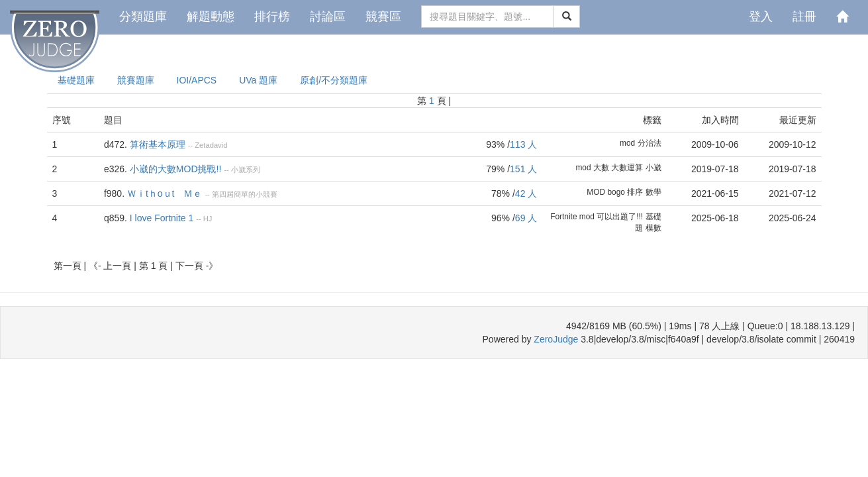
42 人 (526, 193)
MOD (596, 192)
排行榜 (272, 17)
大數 (601, 168)
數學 (653, 192)
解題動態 (211, 17)
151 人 (523, 169)
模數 (653, 228)
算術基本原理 (158, 144)
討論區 (328, 17)
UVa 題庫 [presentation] (258, 80)
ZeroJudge (556, 339)
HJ (208, 219)
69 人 (526, 218)
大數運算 (627, 168)
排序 (635, 192)
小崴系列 (246, 170)
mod (627, 143)
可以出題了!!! (620, 217)
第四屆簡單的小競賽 (245, 194)
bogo (616, 192)
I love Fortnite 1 (162, 218)
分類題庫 (143, 17)
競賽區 (383, 17)
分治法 (650, 143)
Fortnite (563, 217)
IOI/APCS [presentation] (197, 80)
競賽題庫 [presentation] (136, 80)
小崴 (653, 168)
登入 (761, 17)
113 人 (523, 144)
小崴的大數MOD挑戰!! (175, 169)
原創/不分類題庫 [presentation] (334, 80)
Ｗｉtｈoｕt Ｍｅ (165, 193)
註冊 (804, 17)
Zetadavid (211, 145)
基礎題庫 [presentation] (76, 80)
